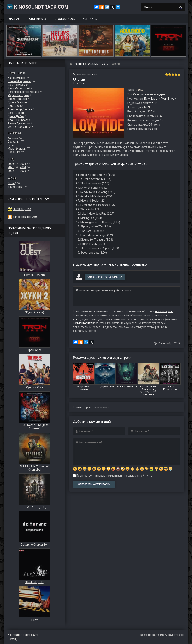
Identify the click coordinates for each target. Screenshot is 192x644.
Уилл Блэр (168, 99)
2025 (23, 171)
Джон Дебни (16, 116)
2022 (11, 171)
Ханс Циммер (16, 78)
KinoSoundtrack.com (38, 7)
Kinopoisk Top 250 (25, 217)
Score (11, 183)
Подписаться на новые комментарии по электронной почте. (113, 476)
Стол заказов (65, 19)
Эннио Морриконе (19, 81)
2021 (11, 167)
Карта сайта (31, 635)
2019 (154, 103)
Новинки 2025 (37, 19)
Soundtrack (15, 187)
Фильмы (13, 138)
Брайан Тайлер (17, 99)
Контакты (90, 19)
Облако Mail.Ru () (105, 277)
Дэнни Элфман (18, 102)
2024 (23, 167)
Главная (14, 19)
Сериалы (13, 142)
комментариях (164, 311)
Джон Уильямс (17, 85)
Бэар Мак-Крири (18, 88)
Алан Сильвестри (19, 120)
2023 (23, 164)
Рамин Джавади (18, 123)
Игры (11, 145)
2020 (11, 164)
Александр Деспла (20, 109)
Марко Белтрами (19, 95)
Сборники (14, 152)
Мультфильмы (17, 149)
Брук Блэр (151, 99)
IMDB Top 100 (22, 209)
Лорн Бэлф (15, 106)
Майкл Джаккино (19, 127)
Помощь (13, 639)
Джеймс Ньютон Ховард (23, 92)
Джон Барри (16, 113)
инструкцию (81, 319)
